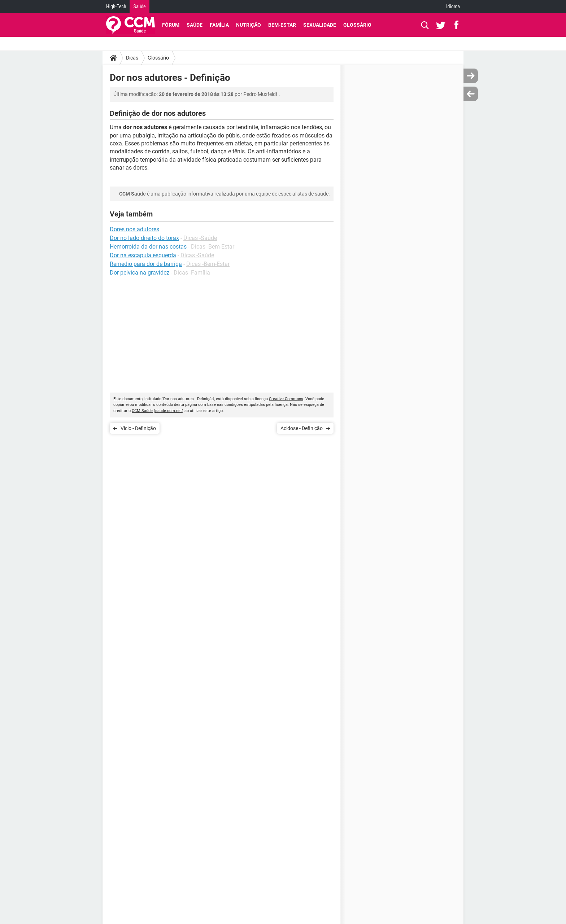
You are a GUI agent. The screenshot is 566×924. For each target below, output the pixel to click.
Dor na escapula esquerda (143, 255)
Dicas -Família (192, 273)
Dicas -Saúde (200, 238)
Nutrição (249, 25)
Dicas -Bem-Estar (213, 247)
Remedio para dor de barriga (146, 264)
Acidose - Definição (302, 428)
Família (219, 25)
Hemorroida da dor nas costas (148, 247)
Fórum (171, 25)
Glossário (357, 25)
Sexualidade (320, 25)
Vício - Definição (138, 428)
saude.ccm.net (169, 411)
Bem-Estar (282, 25)
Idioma (453, 6)
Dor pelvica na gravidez (140, 273)
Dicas (132, 58)
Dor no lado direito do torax (144, 238)
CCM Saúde (142, 411)
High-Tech (116, 6)
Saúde (139, 6)
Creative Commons (286, 399)
